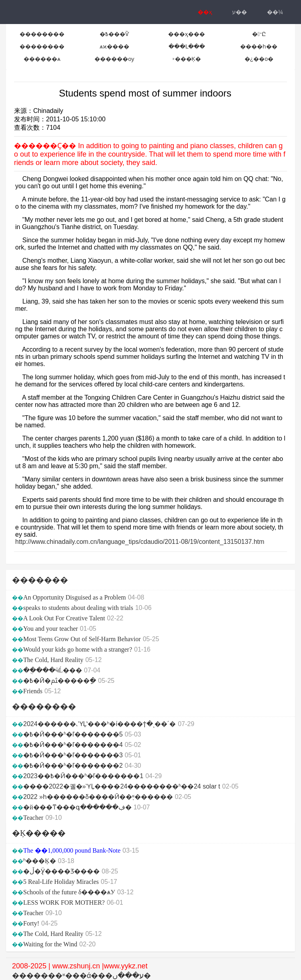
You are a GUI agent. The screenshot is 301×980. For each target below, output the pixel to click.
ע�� (240, 12)
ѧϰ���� (114, 46)
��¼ (275, 12)
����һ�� (259, 46)
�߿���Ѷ (114, 34)
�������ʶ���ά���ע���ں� (81, 976)
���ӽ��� (187, 34)
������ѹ (114, 59)
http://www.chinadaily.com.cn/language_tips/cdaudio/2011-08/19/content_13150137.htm (140, 542)
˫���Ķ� (187, 59)
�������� (42, 34)
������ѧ (42, 59)
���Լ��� (187, 46)
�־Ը (259, 34)
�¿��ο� (259, 59)
